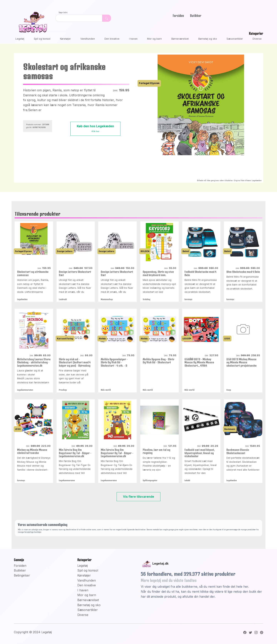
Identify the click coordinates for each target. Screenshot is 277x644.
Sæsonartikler (235, 39)
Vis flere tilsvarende (138, 497)
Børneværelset (180, 39)
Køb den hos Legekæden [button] (95, 129)
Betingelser (22, 575)
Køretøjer (65, 39)
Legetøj (20, 39)
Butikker (196, 16)
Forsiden (178, 16)
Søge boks (63, 12)
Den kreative (112, 39)
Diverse (257, 39)
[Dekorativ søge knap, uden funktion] (107, 18)
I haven (133, 39)
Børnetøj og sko (208, 39)
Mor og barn (154, 39)
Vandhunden (88, 39)
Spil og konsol (42, 39)
